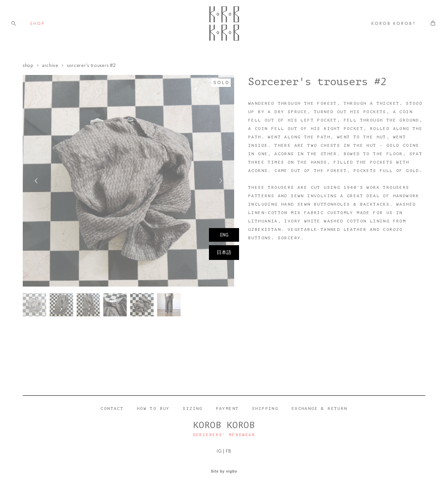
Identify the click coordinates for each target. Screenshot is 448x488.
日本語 (224, 252)
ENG (224, 235)
